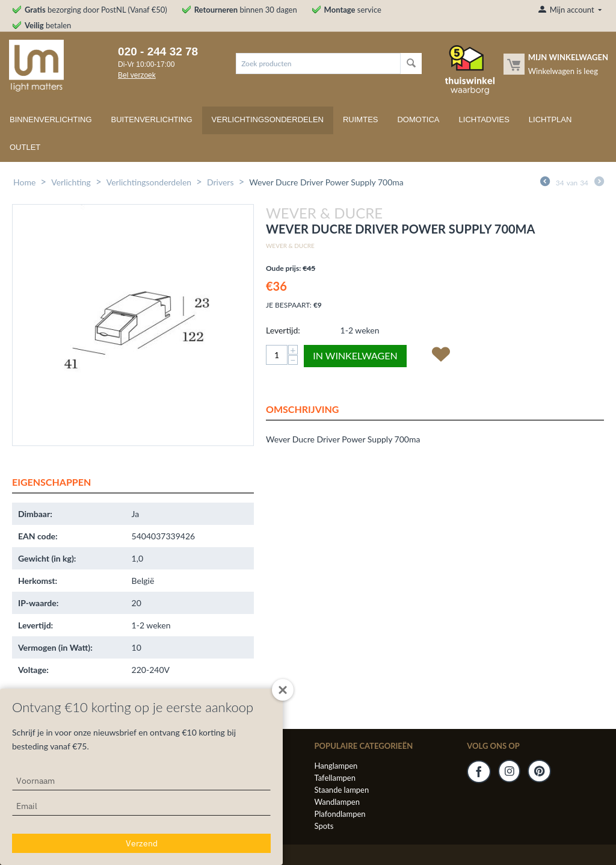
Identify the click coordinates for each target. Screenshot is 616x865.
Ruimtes (361, 119)
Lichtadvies (484, 119)
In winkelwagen (355, 355)
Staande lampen (342, 790)
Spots (324, 826)
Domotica (418, 119)
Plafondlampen (340, 814)
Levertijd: (283, 330)
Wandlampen (337, 802)
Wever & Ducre (290, 246)
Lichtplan (550, 119)
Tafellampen (335, 778)
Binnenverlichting (51, 119)
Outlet (25, 147)
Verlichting (71, 182)
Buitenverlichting (152, 119)
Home (24, 182)
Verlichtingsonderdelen (268, 119)
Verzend (142, 843)
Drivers (220, 182)
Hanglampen (336, 766)
